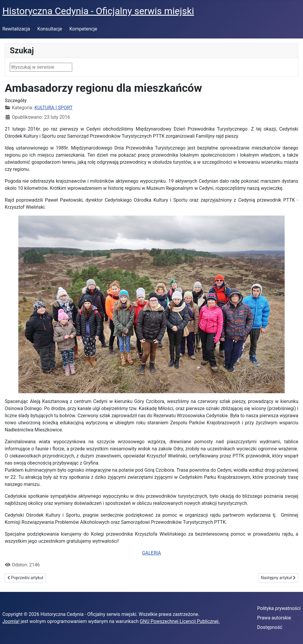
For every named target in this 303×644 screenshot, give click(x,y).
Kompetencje (83, 29)
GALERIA (151, 553)
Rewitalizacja (16, 29)
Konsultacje (50, 29)
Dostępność (270, 627)
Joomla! (11, 621)
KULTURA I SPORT (53, 108)
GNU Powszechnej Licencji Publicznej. (180, 621)
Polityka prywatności (279, 608)
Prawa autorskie (274, 618)
